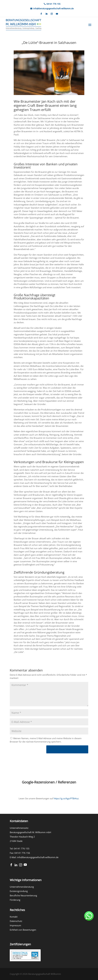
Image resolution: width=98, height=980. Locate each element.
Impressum (15, 925)
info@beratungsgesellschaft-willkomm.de (38, 857)
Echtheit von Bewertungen (23, 930)
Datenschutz (16, 921)
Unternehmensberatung (22, 887)
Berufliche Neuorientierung (23, 895)
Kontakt (14, 917)
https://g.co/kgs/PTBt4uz (66, 798)
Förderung (15, 900)
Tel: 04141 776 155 (20, 849)
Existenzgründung (19, 891)
